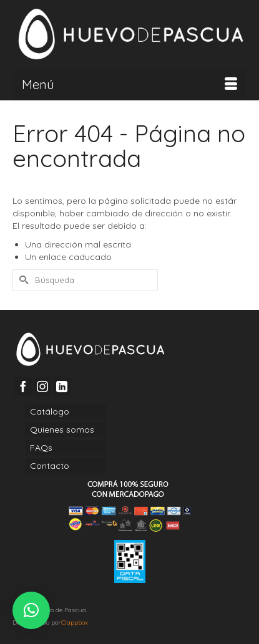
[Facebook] (23, 386)
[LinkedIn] (62, 386)
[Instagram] (42, 386)
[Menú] (129, 85)
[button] (31, 610)
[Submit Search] (22, 280)
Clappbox (75, 622)
